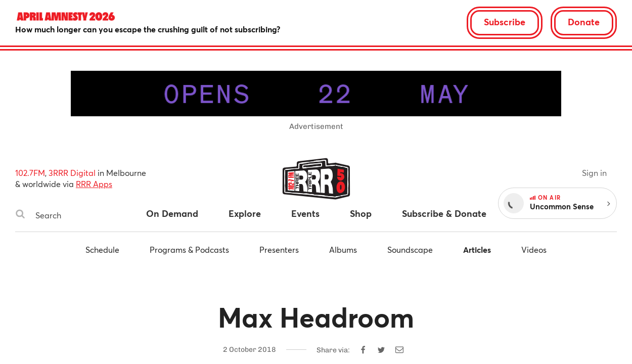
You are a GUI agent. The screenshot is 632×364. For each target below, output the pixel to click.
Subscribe (505, 22)
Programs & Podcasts (189, 249)
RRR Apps (94, 184)
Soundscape (410, 249)
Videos (534, 249)
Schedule (102, 249)
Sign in (594, 173)
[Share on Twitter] (381, 350)
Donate (584, 22)
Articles (477, 249)
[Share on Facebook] (363, 350)
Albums (343, 249)
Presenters (279, 249)
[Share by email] (399, 350)
